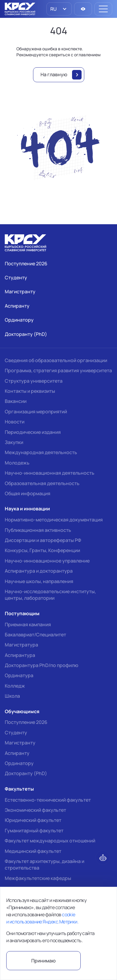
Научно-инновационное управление (47, 561)
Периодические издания (33, 432)
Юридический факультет (33, 820)
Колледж (15, 686)
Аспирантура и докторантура (39, 571)
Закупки (14, 442)
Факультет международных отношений (50, 841)
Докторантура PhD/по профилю (42, 665)
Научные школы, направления (39, 581)
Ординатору (19, 763)
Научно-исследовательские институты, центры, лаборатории (50, 595)
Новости (15, 422)
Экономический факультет (35, 810)
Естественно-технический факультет (48, 800)
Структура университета (34, 381)
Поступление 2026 (26, 722)
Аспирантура (20, 655)
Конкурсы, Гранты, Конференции (42, 550)
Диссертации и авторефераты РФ (43, 540)
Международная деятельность (41, 452)
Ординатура (19, 675)
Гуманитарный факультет (34, 831)
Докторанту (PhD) (26, 773)
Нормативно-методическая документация (54, 520)
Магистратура (21, 645)
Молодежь (17, 463)
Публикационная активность (38, 530)
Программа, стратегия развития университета (58, 370)
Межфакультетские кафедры (38, 878)
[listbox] (59, 9)
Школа (12, 696)
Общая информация (28, 493)
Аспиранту (17, 753)
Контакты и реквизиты (30, 391)
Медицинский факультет (33, 851)
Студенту (16, 733)
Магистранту (20, 743)
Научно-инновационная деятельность (50, 473)
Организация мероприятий (36, 412)
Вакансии (16, 401)
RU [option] (53, 9)
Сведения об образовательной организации (56, 360)
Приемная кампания (28, 624)
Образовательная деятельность (42, 483)
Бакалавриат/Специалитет (35, 635)
